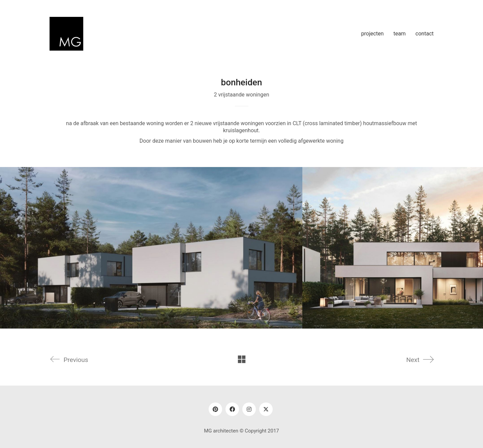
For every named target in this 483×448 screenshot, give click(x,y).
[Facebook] (232, 409)
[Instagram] (249, 409)
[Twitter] (266, 409)
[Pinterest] (215, 409)
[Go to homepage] (66, 34)
